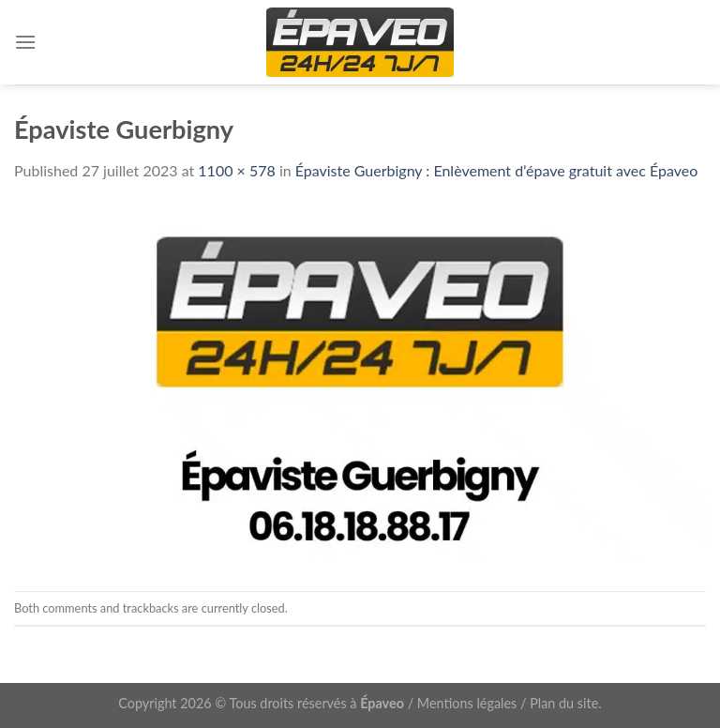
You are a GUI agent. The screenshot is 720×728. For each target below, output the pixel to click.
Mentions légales (467, 703)
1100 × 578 (236, 170)
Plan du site (564, 703)
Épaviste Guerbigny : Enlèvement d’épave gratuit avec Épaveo (497, 170)
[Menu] (25, 42)
